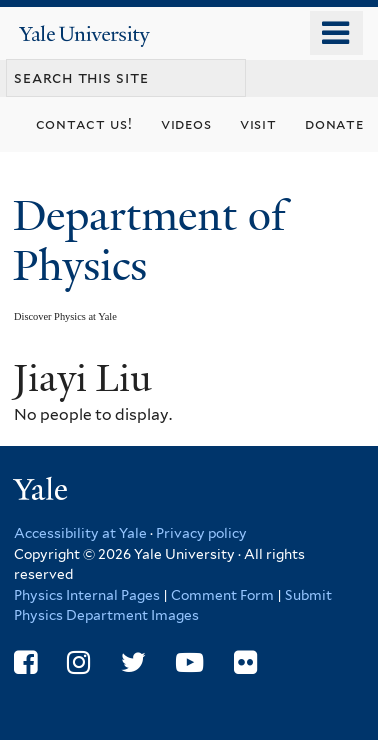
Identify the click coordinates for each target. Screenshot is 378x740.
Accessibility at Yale (80, 533)
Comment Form (222, 595)
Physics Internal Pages (87, 595)
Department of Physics (149, 240)
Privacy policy (201, 533)
